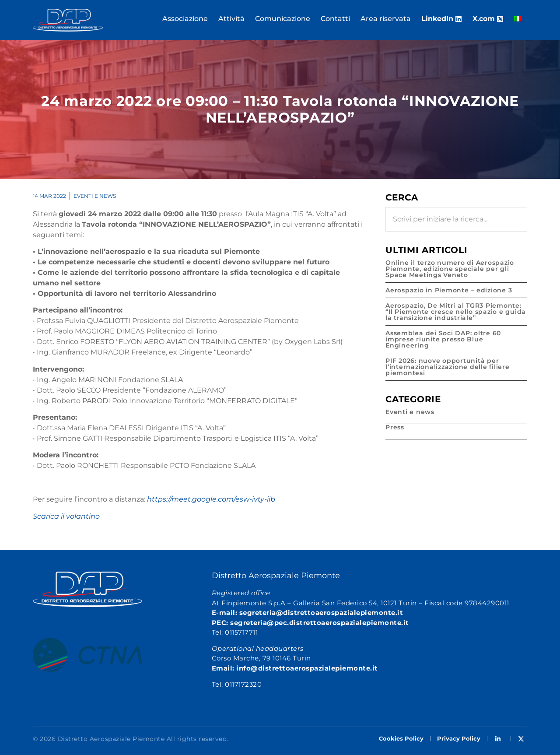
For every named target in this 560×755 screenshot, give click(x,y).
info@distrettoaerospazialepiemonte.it (307, 668)
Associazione (185, 19)
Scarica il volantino (66, 516)
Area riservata (386, 19)
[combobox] (456, 219)
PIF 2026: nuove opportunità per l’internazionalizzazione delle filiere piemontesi (448, 367)
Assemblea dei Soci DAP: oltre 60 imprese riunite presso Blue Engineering (443, 339)
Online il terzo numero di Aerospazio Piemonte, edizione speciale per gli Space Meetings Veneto (450, 269)
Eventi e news (95, 196)
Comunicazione (283, 19)
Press (395, 427)
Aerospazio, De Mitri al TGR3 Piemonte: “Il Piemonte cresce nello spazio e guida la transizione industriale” (456, 312)
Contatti (335, 19)
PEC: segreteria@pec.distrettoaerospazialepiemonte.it (310, 623)
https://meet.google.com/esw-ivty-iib (211, 499)
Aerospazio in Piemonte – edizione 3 (449, 290)
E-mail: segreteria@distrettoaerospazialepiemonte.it (308, 613)
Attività (231, 19)
